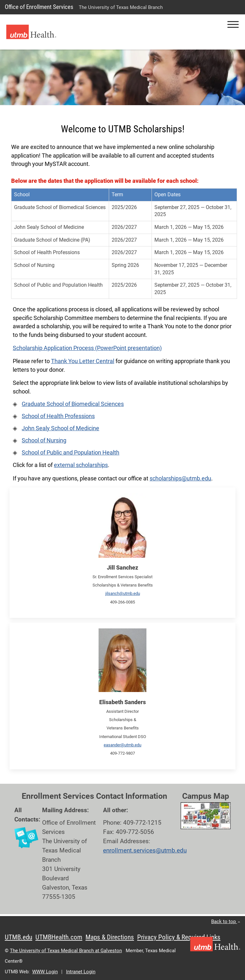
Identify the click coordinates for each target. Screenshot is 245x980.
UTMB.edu (19, 937)
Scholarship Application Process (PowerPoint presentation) (87, 348)
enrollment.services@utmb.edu (145, 850)
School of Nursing (44, 440)
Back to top (226, 922)
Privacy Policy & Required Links (179, 937)
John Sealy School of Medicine (60, 428)
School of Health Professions (58, 416)
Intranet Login (81, 972)
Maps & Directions (110, 937)
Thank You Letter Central (83, 361)
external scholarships (81, 465)
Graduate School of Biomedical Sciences (73, 404)
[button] (233, 24)
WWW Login (45, 972)
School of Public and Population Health (71, 453)
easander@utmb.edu (122, 745)
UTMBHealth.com (59, 937)
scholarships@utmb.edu (180, 478)
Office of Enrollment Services (39, 7)
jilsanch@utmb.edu (123, 593)
